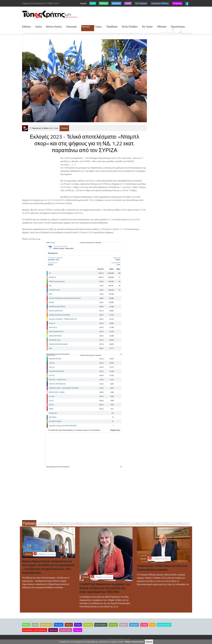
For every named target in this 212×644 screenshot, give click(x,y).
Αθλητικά (162, 27)
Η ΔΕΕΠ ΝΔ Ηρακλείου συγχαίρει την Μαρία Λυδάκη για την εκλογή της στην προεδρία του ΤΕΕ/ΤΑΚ (105, 588)
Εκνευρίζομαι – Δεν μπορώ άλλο (35, 630)
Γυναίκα (144, 625)
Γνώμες (98, 27)
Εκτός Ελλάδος (130, 27)
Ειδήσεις (26, 27)
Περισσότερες (178, 27)
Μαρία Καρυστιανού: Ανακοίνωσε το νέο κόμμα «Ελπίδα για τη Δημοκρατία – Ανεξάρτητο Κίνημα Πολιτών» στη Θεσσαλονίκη (48, 567)
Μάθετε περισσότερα (134, 642)
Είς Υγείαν (147, 27)
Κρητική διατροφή (164, 625)
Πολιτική (85, 27)
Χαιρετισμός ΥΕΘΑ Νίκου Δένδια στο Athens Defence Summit (162, 568)
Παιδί (152, 625)
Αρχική (83, 3)
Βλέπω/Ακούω (54, 27)
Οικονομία (71, 27)
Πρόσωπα (53, 630)
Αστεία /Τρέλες (66, 630)
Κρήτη (39, 27)
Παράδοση (112, 27)
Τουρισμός (134, 625)
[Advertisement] (139, 15)
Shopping (78, 630)
